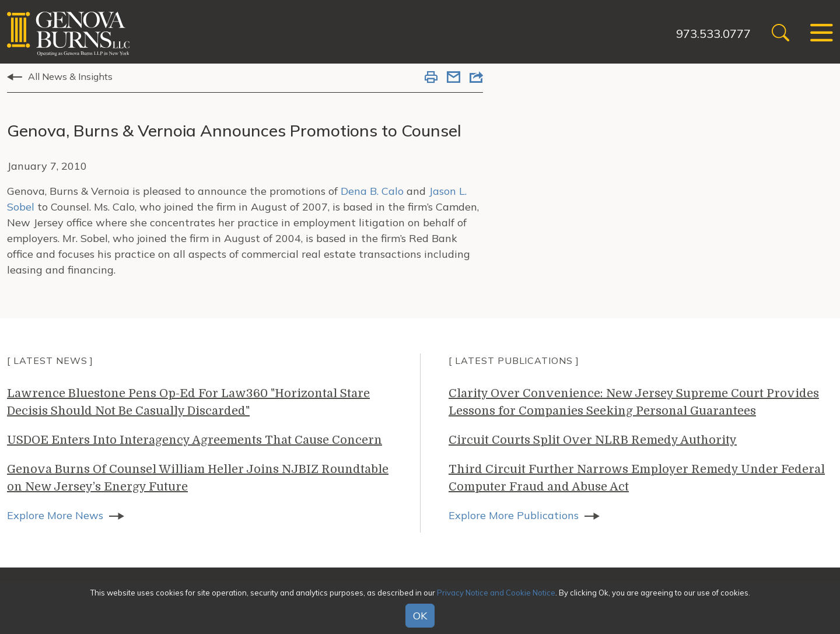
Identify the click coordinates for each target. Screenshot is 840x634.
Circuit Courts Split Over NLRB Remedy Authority (593, 440)
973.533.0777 (713, 34)
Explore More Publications (514, 515)
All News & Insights (70, 76)
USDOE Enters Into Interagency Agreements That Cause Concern (195, 440)
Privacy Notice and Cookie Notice (496, 593)
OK (420, 616)
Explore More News (55, 515)
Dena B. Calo (372, 191)
